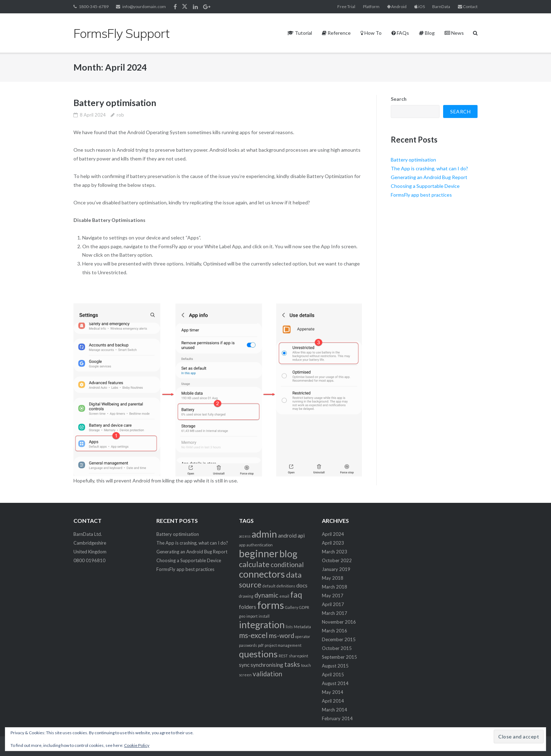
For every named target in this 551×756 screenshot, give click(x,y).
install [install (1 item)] (264, 616)
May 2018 (333, 578)
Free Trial (346, 6)
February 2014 (337, 718)
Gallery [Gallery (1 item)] (291, 607)
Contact (468, 6)
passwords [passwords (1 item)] (248, 645)
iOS (420, 6)
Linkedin (195, 7)
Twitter (185, 7)
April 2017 (333, 604)
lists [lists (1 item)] (289, 627)
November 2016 (339, 622)
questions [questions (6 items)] (258, 654)
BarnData (441, 6)
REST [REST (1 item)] (283, 656)
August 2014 (335, 683)
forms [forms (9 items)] (271, 605)
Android (397, 6)
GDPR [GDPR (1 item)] (304, 607)
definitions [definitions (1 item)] (286, 586)
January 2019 (336, 569)
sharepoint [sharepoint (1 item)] (299, 656)
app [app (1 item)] (242, 545)
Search (399, 99)
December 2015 (339, 639)
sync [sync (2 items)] (244, 665)
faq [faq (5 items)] (296, 594)
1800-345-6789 (94, 6)
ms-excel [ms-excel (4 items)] (253, 635)
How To (371, 33)
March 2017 (335, 613)
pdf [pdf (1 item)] (261, 645)
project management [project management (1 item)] (283, 645)
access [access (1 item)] (245, 536)
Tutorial (300, 33)
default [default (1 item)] (269, 586)
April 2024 (333, 534)
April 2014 (333, 701)
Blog (427, 33)
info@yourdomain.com (144, 6)
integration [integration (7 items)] (262, 625)
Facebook (175, 7)
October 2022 (337, 560)
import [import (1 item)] (252, 616)
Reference (336, 33)
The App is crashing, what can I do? (429, 168)
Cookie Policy (137, 745)
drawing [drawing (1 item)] (246, 596)
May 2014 (333, 692)
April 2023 (333, 543)
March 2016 (335, 631)
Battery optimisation (115, 103)
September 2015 (339, 657)
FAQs (400, 33)
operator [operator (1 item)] (303, 636)
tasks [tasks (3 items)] (292, 664)
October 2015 (337, 648)
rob (120, 115)
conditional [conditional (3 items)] (287, 565)
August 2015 (335, 666)
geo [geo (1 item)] (242, 616)
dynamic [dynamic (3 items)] (266, 595)
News (454, 33)
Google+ (207, 7)
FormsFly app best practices (421, 195)
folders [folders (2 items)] (248, 607)
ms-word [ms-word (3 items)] (281, 636)
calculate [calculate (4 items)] (254, 564)
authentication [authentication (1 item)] (260, 545)
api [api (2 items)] (301, 535)
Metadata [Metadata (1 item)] (302, 627)
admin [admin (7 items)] (264, 534)
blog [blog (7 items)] (288, 554)
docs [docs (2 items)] (302, 585)
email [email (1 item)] (284, 596)
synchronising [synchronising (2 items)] (267, 665)
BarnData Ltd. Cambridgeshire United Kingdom (90, 543)
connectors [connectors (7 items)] (262, 574)
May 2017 (333, 596)
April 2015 (333, 675)
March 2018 (335, 587)
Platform (371, 6)
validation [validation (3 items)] (267, 674)
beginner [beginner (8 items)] (259, 553)
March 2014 (335, 710)
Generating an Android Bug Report (429, 177)
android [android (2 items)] (287, 535)
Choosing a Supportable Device (425, 186)
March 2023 (335, 552)
